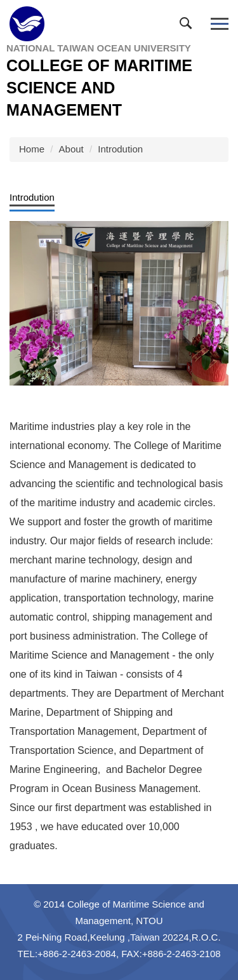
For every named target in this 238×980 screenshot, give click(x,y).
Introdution (120, 149)
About (71, 149)
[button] (188, 26)
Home (32, 149)
